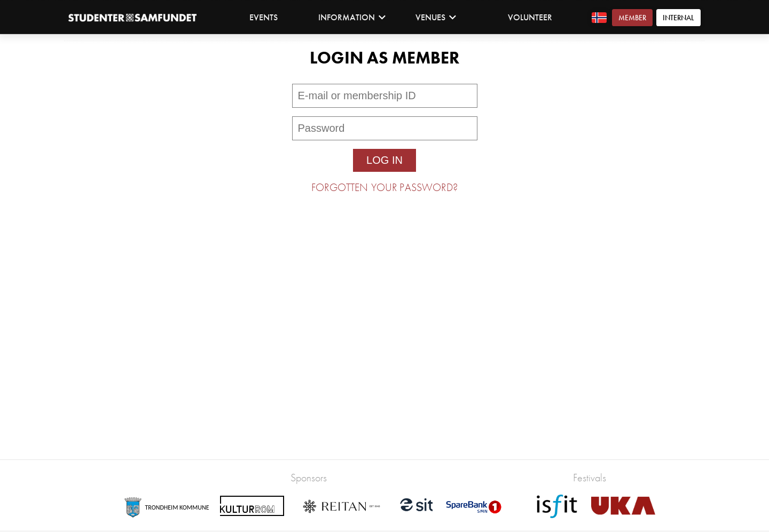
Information (352, 17)
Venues (436, 17)
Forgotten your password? (384, 187)
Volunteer (530, 17)
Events (264, 17)
